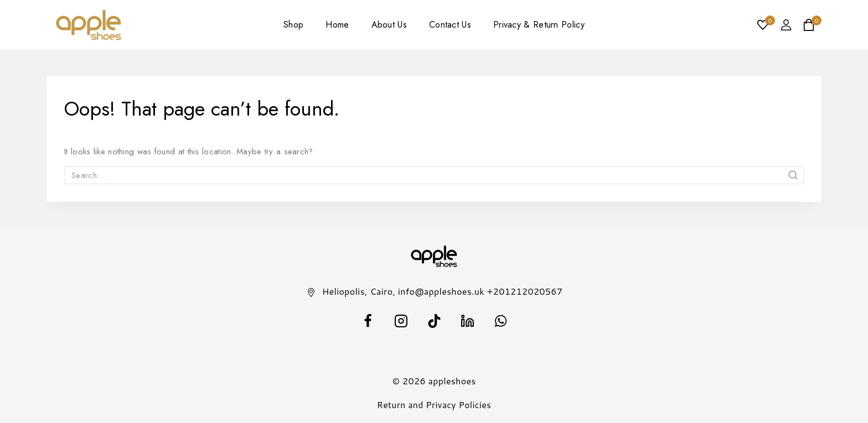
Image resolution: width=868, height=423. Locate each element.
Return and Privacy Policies (434, 404)
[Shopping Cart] (812, 25)
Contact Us (450, 25)
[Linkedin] (467, 321)
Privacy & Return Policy (539, 25)
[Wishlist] (763, 25)
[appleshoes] (89, 25)
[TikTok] (434, 321)
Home (337, 25)
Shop (293, 25)
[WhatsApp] (500, 321)
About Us (389, 25)
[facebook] (368, 321)
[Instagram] (401, 321)
